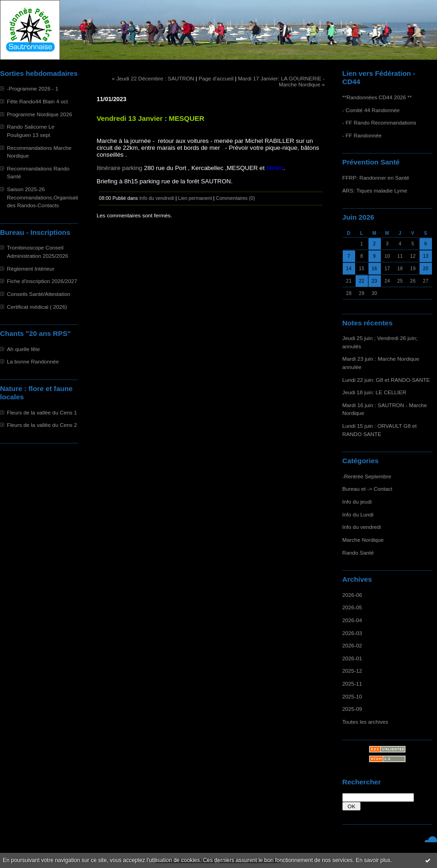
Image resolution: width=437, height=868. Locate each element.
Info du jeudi (357, 502)
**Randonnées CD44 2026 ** (377, 97)
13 (425, 256)
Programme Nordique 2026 (40, 114)
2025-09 (352, 709)
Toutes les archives (365, 722)
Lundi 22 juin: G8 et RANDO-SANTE (386, 380)
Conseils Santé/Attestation (39, 294)
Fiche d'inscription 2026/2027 (42, 281)
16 (374, 269)
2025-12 (352, 671)
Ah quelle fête (23, 349)
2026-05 (352, 607)
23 (374, 281)
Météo (275, 168)
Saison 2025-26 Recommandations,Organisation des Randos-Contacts (46, 197)
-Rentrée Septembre (367, 476)
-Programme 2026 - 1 (33, 88)
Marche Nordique (363, 540)
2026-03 (352, 633)
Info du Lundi (358, 514)
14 (349, 269)
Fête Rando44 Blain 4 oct (37, 101)
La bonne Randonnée (33, 361)
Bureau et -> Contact (367, 489)
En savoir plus (373, 860)
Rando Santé (358, 553)
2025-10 (352, 696)
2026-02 (352, 645)
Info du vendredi (362, 527)
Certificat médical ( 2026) (37, 307)
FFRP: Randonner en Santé (376, 178)
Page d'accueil (216, 78)
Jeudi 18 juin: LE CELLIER (374, 392)
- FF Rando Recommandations (379, 122)
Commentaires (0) (235, 198)
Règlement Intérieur (31, 269)
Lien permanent (195, 198)
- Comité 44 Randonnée (371, 110)
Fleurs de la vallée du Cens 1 (42, 412)
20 (425, 269)
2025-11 (352, 684)
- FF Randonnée (362, 135)
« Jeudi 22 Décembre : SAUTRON (153, 78)
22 (362, 281)
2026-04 (352, 620)
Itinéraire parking (119, 168)
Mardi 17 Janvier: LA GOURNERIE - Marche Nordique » (281, 81)
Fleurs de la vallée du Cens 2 (42, 425)
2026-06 (352, 595)
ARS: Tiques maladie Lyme (375, 190)
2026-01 (352, 658)
